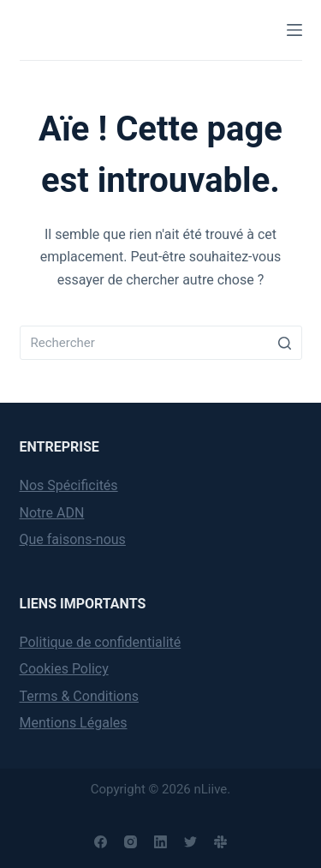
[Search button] (285, 343)
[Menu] (294, 30)
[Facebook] (101, 842)
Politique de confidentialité (101, 642)
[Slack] (220, 842)
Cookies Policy (64, 669)
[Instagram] (131, 842)
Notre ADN (52, 513)
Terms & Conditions (80, 696)
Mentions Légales (74, 723)
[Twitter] (190, 842)
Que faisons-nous (73, 539)
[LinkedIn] (160, 842)
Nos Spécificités (69, 485)
